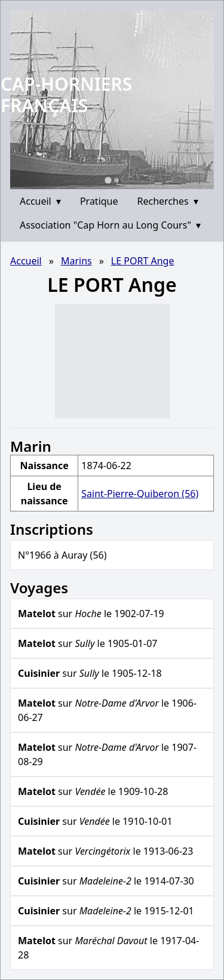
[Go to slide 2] (116, 180)
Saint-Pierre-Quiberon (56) (140, 494)
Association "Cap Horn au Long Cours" (110, 225)
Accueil (40, 201)
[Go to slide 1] (108, 180)
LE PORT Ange (143, 261)
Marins (76, 261)
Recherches (168, 201)
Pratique (99, 201)
